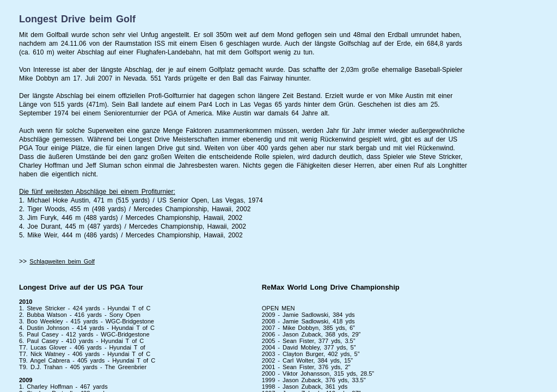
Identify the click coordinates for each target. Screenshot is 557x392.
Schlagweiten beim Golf (62, 261)
